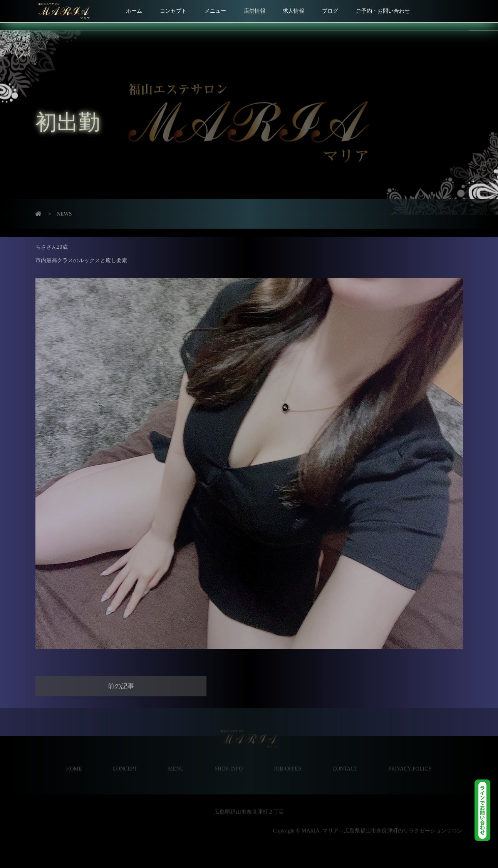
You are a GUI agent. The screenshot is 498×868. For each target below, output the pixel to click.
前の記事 (121, 677)
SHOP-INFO (229, 760)
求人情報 (293, 11)
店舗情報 (255, 11)
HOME (74, 760)
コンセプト (173, 11)
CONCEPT (125, 760)
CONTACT (345, 760)
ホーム (134, 11)
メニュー (215, 11)
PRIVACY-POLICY (410, 760)
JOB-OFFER (288, 760)
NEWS (64, 208)
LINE (486, 810)
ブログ (330, 11)
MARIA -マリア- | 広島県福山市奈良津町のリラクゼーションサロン (381, 822)
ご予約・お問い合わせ (383, 11)
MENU (176, 760)
